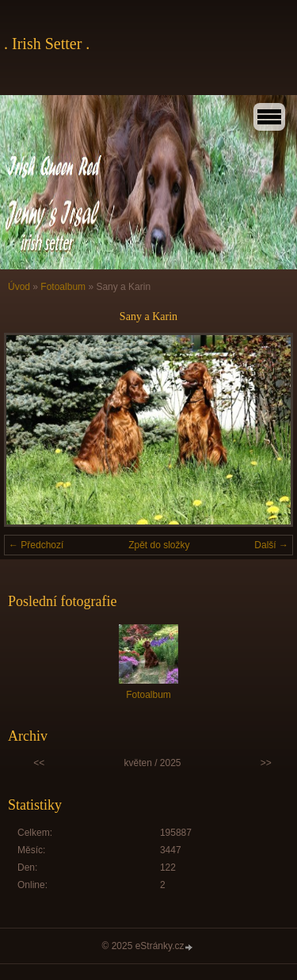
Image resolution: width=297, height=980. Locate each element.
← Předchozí (36, 545)
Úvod (19, 287)
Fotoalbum (63, 287)
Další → (271, 545)
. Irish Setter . (47, 44)
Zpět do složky (159, 545)
